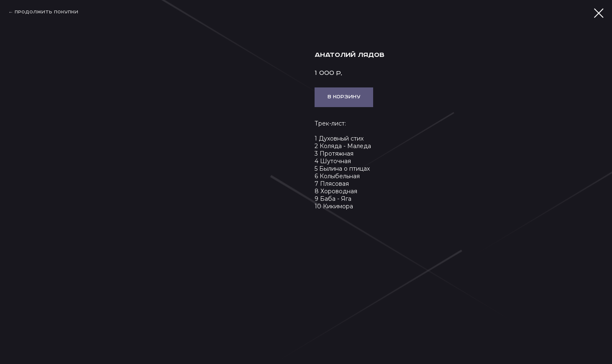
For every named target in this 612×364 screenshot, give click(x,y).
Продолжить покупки (46, 12)
